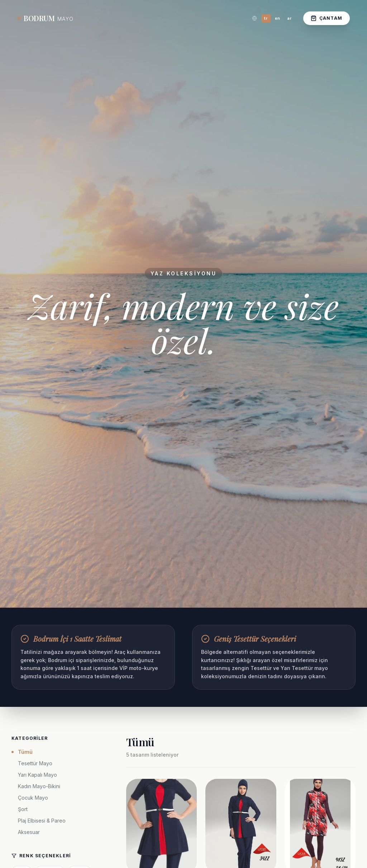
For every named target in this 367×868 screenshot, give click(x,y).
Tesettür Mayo (35, 763)
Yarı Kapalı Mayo (37, 775)
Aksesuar (29, 832)
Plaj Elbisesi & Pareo (42, 821)
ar (290, 18)
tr (266, 18)
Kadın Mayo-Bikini (39, 786)
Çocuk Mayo (33, 798)
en (278, 18)
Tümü (22, 752)
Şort (23, 809)
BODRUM (46, 18)
